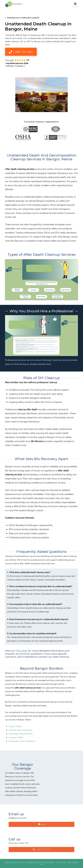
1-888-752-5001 (42, 849)
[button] (75, 4)
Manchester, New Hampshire (22, 741)
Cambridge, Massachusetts (21, 734)
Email (42, 824)
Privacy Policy (61, 863)
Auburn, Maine (15, 726)
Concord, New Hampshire (20, 730)
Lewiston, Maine (16, 737)
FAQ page (21, 651)
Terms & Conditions (48, 863)
